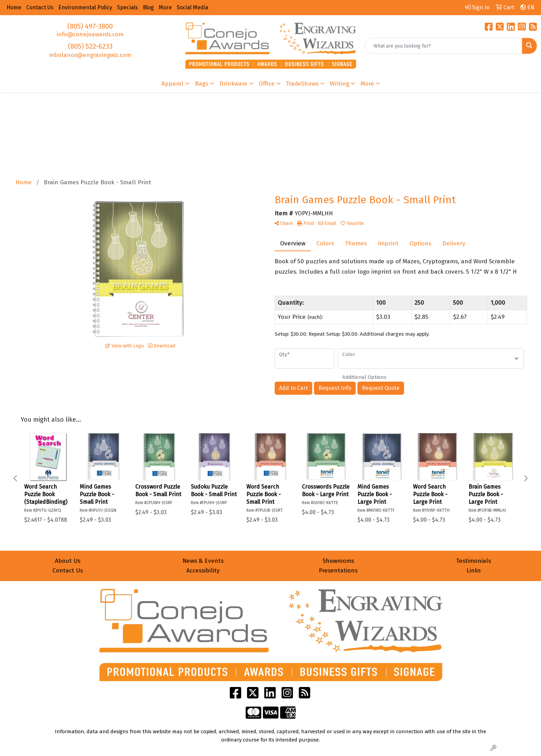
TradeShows (302, 84)
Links (474, 571)
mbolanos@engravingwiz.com (90, 55)
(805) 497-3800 (90, 26)
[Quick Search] (444, 46)
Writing (340, 84)
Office (267, 84)
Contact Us (68, 571)
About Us (68, 561)
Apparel (173, 84)
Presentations (338, 571)
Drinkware (233, 84)
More (367, 84)
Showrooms (338, 561)
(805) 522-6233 (90, 46)
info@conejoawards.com (90, 34)
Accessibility (203, 571)
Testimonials (474, 561)
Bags (201, 84)
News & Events (203, 561)
